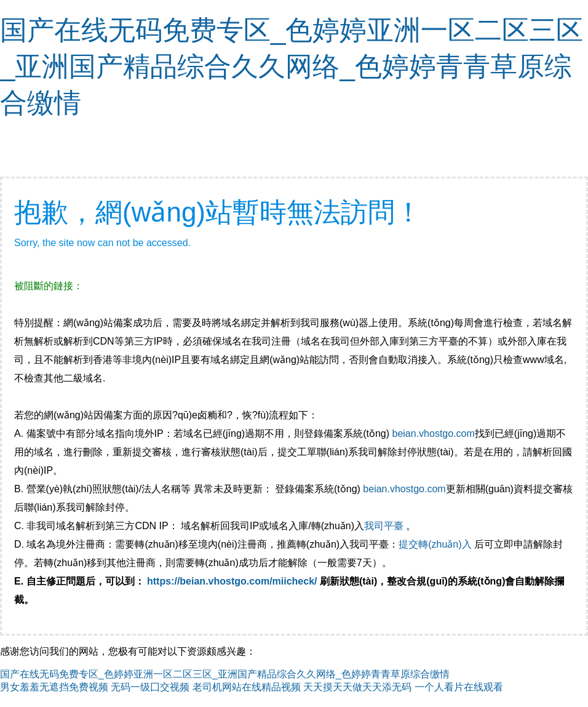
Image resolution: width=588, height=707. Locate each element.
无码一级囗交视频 (150, 687)
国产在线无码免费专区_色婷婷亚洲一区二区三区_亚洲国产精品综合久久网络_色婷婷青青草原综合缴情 (292, 66)
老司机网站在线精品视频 (247, 687)
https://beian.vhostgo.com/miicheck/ (232, 581)
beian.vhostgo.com (433, 433)
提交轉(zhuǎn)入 (435, 544)
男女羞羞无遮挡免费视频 (54, 687)
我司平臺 (385, 526)
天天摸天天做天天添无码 (357, 687)
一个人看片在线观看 (459, 687)
